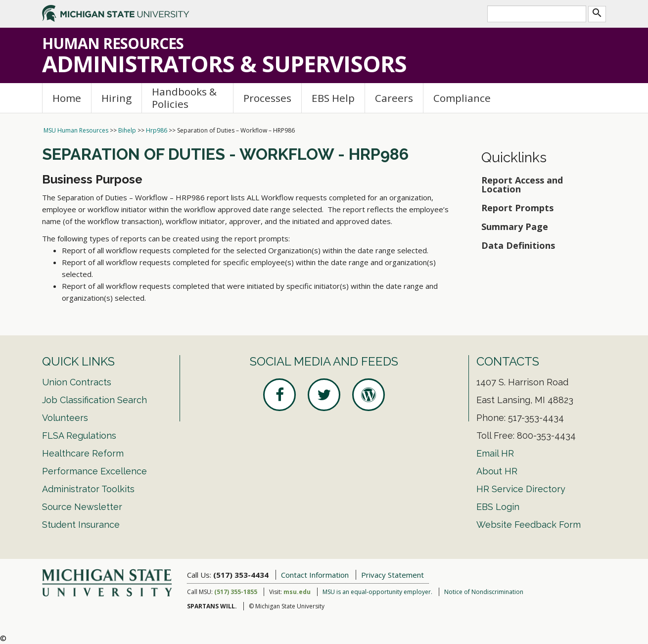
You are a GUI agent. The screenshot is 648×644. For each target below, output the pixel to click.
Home (67, 98)
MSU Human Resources (76, 130)
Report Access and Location (522, 184)
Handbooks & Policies (184, 98)
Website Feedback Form (529, 525)
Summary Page (515, 227)
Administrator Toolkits (88, 489)
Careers (394, 98)
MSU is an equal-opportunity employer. (377, 592)
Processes (267, 98)
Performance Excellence (94, 471)
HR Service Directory (521, 489)
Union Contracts (77, 382)
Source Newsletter (82, 507)
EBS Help (333, 98)
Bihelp (127, 130)
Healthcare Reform (83, 453)
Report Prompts (517, 208)
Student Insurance (81, 525)
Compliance (462, 98)
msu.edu (297, 592)
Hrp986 (157, 130)
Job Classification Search (94, 400)
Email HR (495, 453)
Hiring (116, 98)
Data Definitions (518, 245)
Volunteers (65, 418)
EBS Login (498, 507)
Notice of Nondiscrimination (484, 592)
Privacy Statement (393, 575)
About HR (497, 471)
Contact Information (315, 575)
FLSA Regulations (79, 436)
